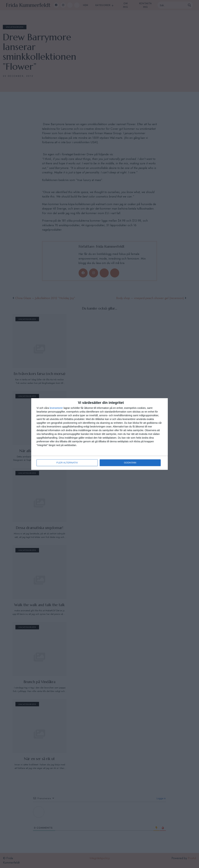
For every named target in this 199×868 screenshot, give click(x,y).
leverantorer (56, 408)
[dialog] (99, 434)
